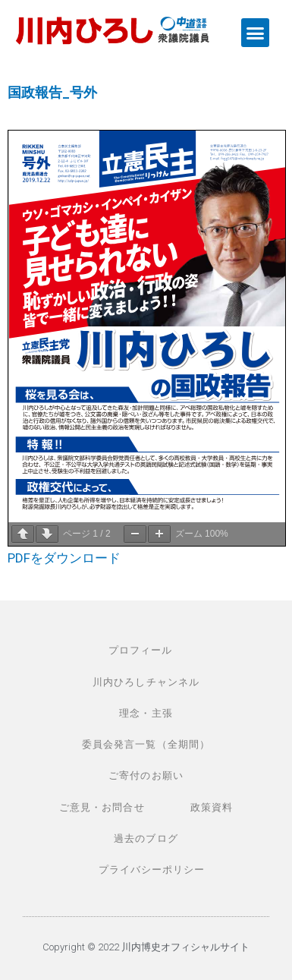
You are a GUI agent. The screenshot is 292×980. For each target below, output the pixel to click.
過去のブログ (146, 838)
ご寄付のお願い (146, 775)
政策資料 (212, 807)
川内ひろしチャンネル (146, 682)
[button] (256, 33)
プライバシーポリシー (152, 870)
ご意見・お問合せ (102, 807)
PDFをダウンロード (64, 558)
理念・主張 (146, 713)
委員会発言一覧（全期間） (146, 744)
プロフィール (141, 650)
